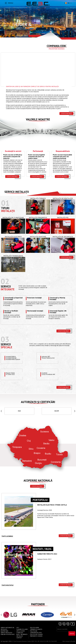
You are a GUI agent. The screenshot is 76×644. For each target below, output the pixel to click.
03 (5, 339)
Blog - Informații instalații (22, 635)
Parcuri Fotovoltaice (8, 634)
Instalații (8, 211)
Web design (66, 641)
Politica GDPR (34, 628)
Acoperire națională (38, 481)
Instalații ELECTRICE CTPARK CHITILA (52, 505)
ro (67, 3)
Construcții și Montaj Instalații (57, 299)
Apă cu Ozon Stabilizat (21, 632)
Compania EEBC (57, 46)
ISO (19, 411)
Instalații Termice (38, 198)
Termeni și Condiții (36, 629)
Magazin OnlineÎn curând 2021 (10, 374)
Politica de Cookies (36, 634)
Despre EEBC (5, 631)
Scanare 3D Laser (22, 629)
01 (5, 203)
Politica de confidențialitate (36, 632)
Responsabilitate (63, 151)
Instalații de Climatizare (13, 218)
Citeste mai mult (66, 114)
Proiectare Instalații (34, 298)
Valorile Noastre (38, 119)
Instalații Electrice (13, 237)
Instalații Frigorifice (38, 218)
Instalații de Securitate (63, 237)
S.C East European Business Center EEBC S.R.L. (25, 641)
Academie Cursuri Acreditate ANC (48, 374)
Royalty (73, 641)
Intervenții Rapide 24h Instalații (58, 312)
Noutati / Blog (42, 549)
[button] (1, 411)
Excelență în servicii (13, 151)
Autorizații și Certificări (38, 402)
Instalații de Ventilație (63, 198)
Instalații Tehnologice (13, 256)
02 (5, 281)
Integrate (8, 289)
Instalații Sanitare (38, 237)
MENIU (11, 3)
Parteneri (38, 604)
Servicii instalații (17, 192)
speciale (6, 347)
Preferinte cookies (36, 636)
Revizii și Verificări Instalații (11, 312)
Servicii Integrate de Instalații (7, 628)
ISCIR (57, 411)
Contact (19, 638)
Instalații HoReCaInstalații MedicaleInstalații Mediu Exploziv (13, 358)
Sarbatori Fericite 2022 (47, 554)
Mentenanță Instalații (35, 311)
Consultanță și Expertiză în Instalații (14, 299)
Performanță (38, 151)
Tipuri (5, 208)
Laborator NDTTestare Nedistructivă (48, 357)
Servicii (6, 286)
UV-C (18, 628)
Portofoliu (40, 500)
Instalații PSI (63, 218)
